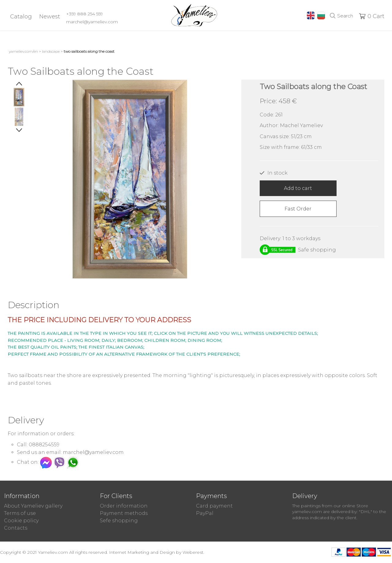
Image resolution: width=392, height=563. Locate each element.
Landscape (51, 51)
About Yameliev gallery (33, 506)
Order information (124, 506)
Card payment (214, 506)
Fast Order (298, 209)
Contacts (16, 528)
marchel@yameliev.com (92, 22)
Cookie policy (21, 521)
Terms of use (20, 513)
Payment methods (124, 513)
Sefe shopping (119, 521)
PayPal (205, 513)
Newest (50, 17)
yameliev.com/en (23, 51)
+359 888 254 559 (85, 14)
